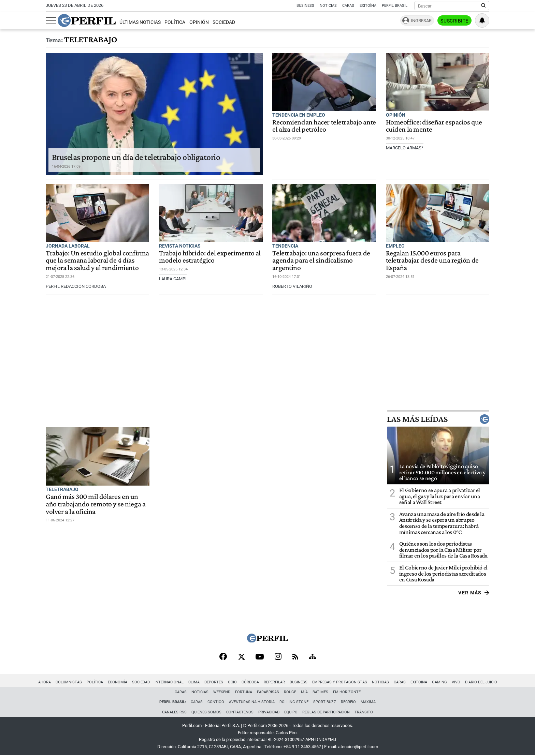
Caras (348, 6)
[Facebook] (223, 657)
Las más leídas (438, 419)
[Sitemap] (313, 657)
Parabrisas (268, 692)
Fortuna (244, 692)
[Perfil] (267, 641)
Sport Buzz (325, 702)
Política (175, 22)
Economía (118, 682)
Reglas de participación (326, 712)
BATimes (320, 692)
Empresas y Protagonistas (340, 682)
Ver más (474, 593)
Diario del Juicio (481, 682)
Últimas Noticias (140, 22)
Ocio (232, 682)
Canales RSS (174, 712)
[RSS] (295, 657)
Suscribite (454, 21)
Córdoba (250, 682)
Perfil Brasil (395, 6)
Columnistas (69, 682)
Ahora (45, 682)
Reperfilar (274, 682)
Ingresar (421, 21)
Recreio (348, 702)
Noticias (328, 6)
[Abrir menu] (51, 21)
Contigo (216, 702)
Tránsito (364, 712)
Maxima (368, 702)
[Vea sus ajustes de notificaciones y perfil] (482, 20)
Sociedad (224, 22)
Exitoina (419, 682)
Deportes (214, 682)
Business (305, 6)
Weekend (222, 692)
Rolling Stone (294, 702)
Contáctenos (240, 712)
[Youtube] (260, 657)
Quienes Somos (206, 712)
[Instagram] (278, 657)
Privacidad (269, 712)
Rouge (290, 692)
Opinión (199, 22)
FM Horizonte (347, 692)
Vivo (456, 682)
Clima (194, 682)
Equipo (291, 712)
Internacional (169, 682)
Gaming (439, 682)
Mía (304, 692)
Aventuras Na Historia (252, 702)
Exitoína (368, 6)
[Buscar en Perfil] (483, 6)
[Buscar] (450, 6)
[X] (241, 657)
